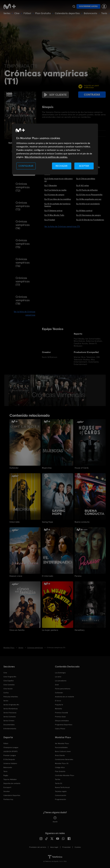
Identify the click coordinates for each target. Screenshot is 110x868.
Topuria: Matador (10, 779)
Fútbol (27, 13)
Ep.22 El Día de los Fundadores (90, 220)
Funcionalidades (61, 747)
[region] (55, 149)
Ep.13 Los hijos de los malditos (58, 199)
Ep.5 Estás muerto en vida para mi (58, 180)
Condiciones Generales (64, 759)
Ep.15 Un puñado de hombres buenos (57, 205)
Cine (17, 13)
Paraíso (78, 576)
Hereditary (79, 630)
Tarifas (58, 779)
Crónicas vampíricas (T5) (23, 244)
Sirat (57, 685)
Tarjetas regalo (61, 791)
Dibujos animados (62, 721)
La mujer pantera (50, 630)
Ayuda (55, 819)
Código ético (60, 767)
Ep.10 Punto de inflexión (87, 190)
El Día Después (9, 759)
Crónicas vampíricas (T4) (23, 225)
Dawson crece (16, 576)
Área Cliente (60, 755)
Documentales (9, 725)
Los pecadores (61, 681)
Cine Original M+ (10, 677)
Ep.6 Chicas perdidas (86, 179)
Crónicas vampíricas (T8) (23, 300)
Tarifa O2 (59, 783)
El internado (48, 576)
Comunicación (61, 795)
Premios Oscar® (61, 713)
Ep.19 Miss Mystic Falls (54, 215)
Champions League (11, 747)
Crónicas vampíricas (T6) (23, 263)
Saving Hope (47, 522)
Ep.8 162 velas (82, 185)
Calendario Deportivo (12, 795)
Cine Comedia (9, 685)
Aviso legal (54, 847)
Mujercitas (47, 468)
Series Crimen (9, 721)
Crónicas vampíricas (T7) (23, 281)
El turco (58, 701)
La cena (58, 677)
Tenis (104, 13)
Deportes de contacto (12, 783)
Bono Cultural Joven (63, 751)
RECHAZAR (62, 166)
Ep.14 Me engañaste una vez (89, 199)
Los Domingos (60, 673)
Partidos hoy (8, 799)
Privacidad (66, 847)
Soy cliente (55, 95)
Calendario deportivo (67, 13)
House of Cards (82, 468)
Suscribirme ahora (88, 6)
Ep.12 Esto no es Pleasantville (89, 195)
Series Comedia (10, 717)
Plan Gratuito (43, 13)
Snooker (7, 791)
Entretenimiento (10, 729)
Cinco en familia (17, 630)
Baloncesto (91, 13)
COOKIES (78, 847)
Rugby (6, 775)
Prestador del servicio (38, 847)
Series (7, 13)
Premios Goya (60, 717)
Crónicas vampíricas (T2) (23, 187)
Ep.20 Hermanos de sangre (88, 215)
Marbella (58, 709)
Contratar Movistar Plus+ (65, 775)
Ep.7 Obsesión (51, 185)
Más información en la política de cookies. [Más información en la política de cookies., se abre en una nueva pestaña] (46, 157)
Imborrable (15, 522)
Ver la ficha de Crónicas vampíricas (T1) (62, 226)
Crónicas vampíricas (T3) (23, 206)
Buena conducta (82, 522)
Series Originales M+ (11, 705)
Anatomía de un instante (65, 697)
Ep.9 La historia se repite (55, 190)
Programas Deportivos (64, 725)
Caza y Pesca (60, 729)
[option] (19, 390)
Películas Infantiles (11, 697)
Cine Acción (8, 689)
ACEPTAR (84, 166)
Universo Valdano (10, 763)
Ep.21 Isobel (50, 220)
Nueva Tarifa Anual (62, 787)
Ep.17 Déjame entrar (53, 211)
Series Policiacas (10, 713)
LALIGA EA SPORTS (10, 751)
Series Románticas (11, 709)
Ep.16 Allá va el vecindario (88, 204)
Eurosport (7, 787)
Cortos (6, 693)
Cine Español (9, 681)
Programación (61, 799)
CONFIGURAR (26, 166)
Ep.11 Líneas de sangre (54, 195)
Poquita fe (59, 705)
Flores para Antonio (63, 689)
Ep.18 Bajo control (84, 211)
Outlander (14, 468)
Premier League (10, 755)
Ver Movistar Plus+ (62, 743)
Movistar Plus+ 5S (62, 763)
